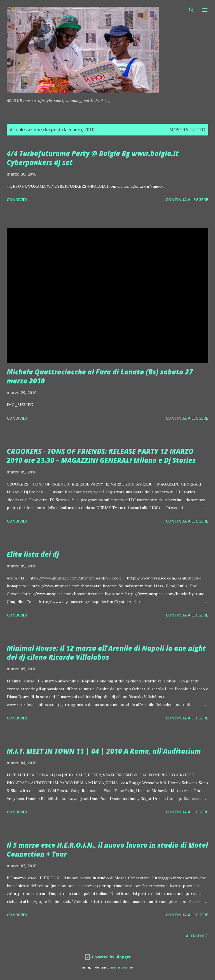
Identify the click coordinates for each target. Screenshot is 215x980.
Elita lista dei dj (33, 554)
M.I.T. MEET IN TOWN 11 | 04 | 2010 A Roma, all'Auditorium (104, 751)
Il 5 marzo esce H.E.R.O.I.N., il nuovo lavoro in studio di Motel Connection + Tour (107, 849)
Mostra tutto (187, 130)
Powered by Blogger (107, 957)
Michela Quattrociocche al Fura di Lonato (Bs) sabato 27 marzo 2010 (100, 376)
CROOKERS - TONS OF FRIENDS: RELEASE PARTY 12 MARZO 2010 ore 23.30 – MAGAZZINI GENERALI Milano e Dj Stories (101, 456)
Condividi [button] (17, 200)
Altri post (197, 936)
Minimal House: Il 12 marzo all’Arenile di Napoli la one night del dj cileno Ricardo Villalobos (106, 653)
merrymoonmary (122, 968)
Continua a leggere (187, 200)
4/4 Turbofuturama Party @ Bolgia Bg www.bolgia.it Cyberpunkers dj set (93, 158)
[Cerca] (191, 10)
